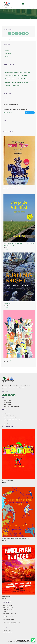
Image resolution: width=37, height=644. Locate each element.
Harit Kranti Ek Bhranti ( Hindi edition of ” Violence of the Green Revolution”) (19, 244)
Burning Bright (7, 303)
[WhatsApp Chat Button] (33, 640)
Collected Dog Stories (9, 360)
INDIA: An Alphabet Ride (8, 480)
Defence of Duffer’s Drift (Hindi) (12, 187)
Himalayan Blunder (7, 596)
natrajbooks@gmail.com (13, 623)
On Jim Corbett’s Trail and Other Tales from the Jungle (16, 538)
